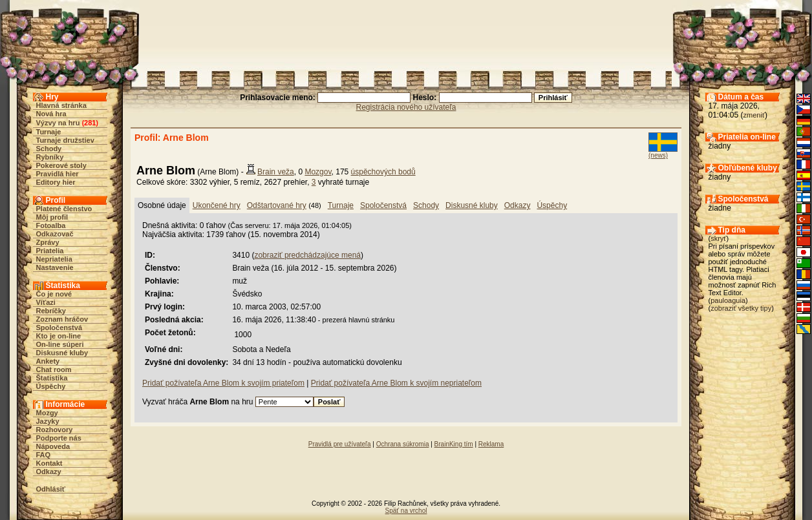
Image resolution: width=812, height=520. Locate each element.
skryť (718, 238)
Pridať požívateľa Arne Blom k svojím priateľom (223, 383)
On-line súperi (60, 344)
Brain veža (276, 172)
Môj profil (52, 217)
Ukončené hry (217, 205)
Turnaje (49, 132)
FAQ (44, 455)
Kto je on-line (59, 336)
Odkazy (49, 472)
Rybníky (50, 157)
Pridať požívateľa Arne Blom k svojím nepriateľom (396, 383)
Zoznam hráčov (62, 319)
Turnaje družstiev (65, 140)
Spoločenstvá (59, 328)
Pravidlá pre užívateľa (340, 444)
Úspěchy (51, 386)
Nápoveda (53, 446)
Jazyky (48, 421)
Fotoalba (51, 225)
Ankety (48, 361)
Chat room (54, 369)
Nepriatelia (54, 259)
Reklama (491, 444)
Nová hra (51, 114)
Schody (49, 149)
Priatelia (50, 251)
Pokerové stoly (61, 165)
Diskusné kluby (62, 353)
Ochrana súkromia (403, 444)
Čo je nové (54, 294)
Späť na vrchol (406, 511)
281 (90, 123)
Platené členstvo (64, 209)
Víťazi (46, 302)
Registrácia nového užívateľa (406, 107)
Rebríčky (51, 311)
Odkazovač (55, 234)
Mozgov (318, 172)
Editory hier (56, 182)
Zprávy (48, 242)
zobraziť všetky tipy (741, 308)
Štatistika (52, 378)
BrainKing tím (454, 444)
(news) (658, 155)
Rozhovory (55, 430)
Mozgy (47, 413)
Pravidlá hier (58, 174)
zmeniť (754, 115)
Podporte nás (59, 438)
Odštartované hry (277, 205)
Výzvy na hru (58, 123)
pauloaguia (728, 300)
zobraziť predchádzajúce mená (307, 255)
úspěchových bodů (383, 172)
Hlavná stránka (61, 105)
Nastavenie (55, 267)
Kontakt (49, 463)
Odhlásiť (51, 489)
